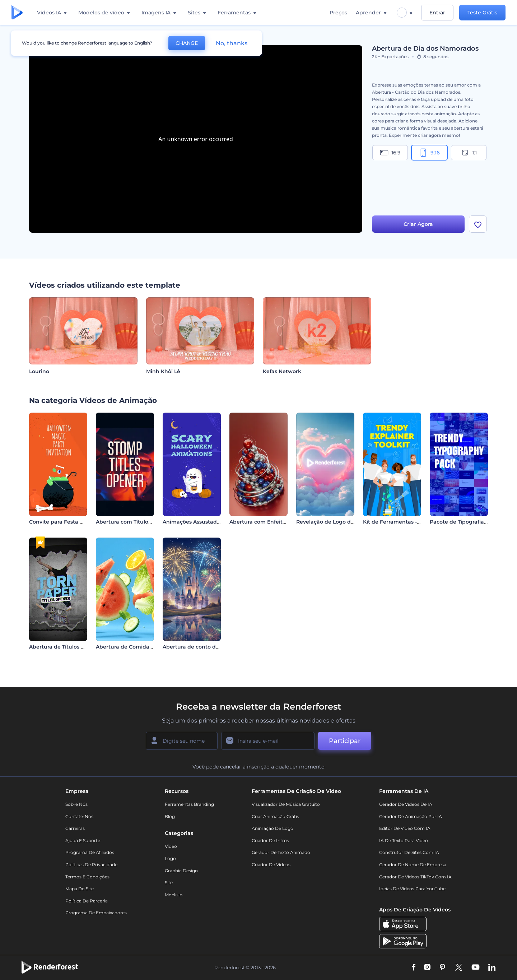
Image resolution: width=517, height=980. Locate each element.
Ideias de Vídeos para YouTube (412, 889)
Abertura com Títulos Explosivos (138, 522)
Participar (345, 741)
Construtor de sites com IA (409, 852)
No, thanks (232, 43)
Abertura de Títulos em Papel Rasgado (80, 647)
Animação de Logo (273, 828)
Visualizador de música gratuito (286, 804)
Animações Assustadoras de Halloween (214, 522)
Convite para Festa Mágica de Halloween (83, 522)
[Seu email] (268, 741)
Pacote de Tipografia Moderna (469, 522)
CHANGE (187, 43)
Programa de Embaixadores (96, 913)
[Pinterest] (443, 968)
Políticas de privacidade (91, 865)
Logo (170, 858)
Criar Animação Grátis (275, 816)
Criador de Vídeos (271, 865)
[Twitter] (459, 968)
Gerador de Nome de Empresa (413, 865)
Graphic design (181, 871)
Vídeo (171, 846)
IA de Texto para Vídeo (404, 840)
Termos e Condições (87, 877)
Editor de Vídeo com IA (405, 828)
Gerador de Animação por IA (411, 816)
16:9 (390, 153)
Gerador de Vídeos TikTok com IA (415, 877)
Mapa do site (80, 889)
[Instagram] (427, 968)
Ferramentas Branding (189, 804)
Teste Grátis (482, 13)
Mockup (174, 895)
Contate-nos (79, 816)
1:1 (469, 153)
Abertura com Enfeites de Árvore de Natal (284, 522)
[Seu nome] (182, 741)
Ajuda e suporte (83, 840)
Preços (338, 13)
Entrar (437, 13)
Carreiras (75, 828)
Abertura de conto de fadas (199, 647)
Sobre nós (76, 804)
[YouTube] (476, 968)
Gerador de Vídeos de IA (406, 804)
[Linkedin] (492, 968)
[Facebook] (414, 968)
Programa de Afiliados (90, 852)
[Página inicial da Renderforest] (17, 13)
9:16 (429, 153)
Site (169, 883)
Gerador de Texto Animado (281, 852)
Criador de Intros (270, 840)
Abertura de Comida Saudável (136, 647)
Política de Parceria (87, 901)
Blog (170, 816)
